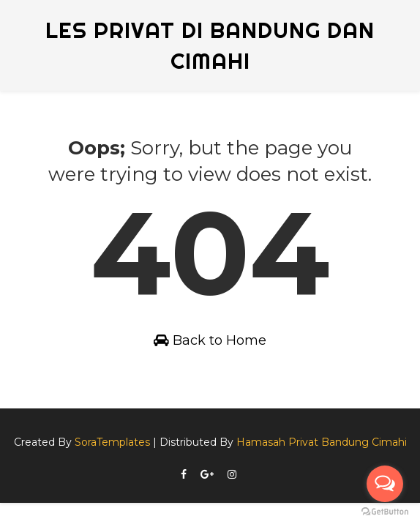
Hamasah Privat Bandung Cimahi (322, 442)
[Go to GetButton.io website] (385, 512)
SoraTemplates (112, 442)
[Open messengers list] (385, 484)
